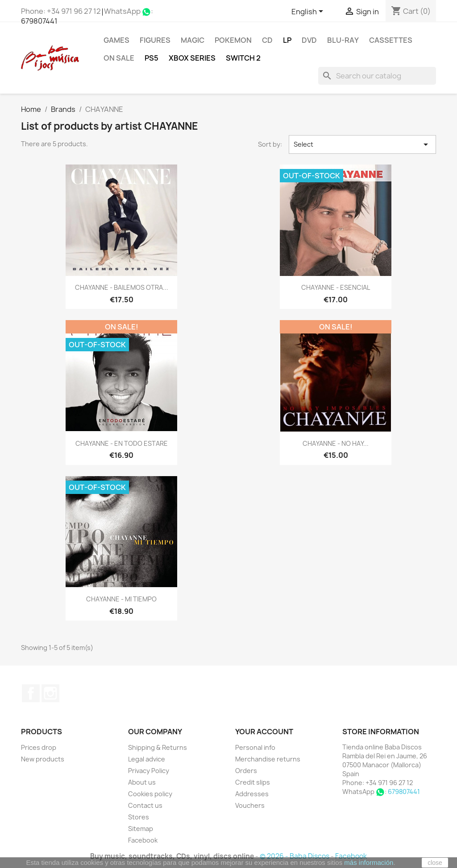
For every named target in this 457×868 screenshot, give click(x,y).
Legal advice (147, 759)
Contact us (145, 805)
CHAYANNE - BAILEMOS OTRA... (122, 287)
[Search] (377, 76)
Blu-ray (343, 40)
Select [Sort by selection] (362, 144)
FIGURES (155, 40)
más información (369, 862)
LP (287, 40)
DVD (309, 40)
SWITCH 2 (243, 58)
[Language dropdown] (309, 12)
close (435, 863)
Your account (264, 732)
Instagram (50, 693)
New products (43, 759)
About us (142, 782)
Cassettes (391, 40)
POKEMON (233, 40)
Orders (246, 771)
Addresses (252, 794)
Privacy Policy (149, 771)
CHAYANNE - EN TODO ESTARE (122, 443)
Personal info (255, 747)
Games (116, 40)
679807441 (39, 21)
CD (267, 40)
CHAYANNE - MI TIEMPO (121, 599)
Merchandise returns (268, 759)
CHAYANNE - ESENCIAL (336, 287)
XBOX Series (192, 58)
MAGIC (193, 40)
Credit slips (253, 782)
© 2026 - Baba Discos (295, 856)
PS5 (152, 58)
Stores (139, 817)
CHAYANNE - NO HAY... (336, 443)
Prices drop (39, 747)
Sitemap (141, 829)
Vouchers (250, 805)
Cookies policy (150, 794)
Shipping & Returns (158, 747)
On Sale (119, 58)
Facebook (31, 693)
